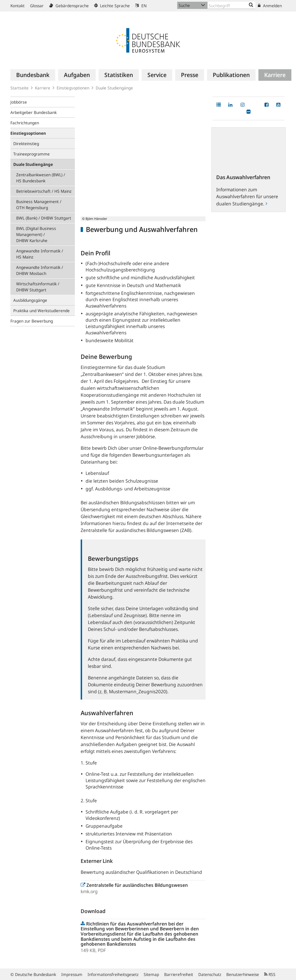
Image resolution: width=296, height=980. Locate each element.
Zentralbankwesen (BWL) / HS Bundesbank (41, 178)
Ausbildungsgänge (30, 300)
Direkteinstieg (26, 144)
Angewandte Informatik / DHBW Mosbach (40, 270)
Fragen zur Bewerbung (32, 321)
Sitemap (151, 974)
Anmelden (270, 6)
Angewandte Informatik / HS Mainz (40, 254)
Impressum (72, 974)
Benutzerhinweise (243, 974)
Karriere (43, 88)
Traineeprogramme (32, 154)
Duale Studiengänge (114, 88)
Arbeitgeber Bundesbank (34, 112)
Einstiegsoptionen (73, 88)
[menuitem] (33, 75)
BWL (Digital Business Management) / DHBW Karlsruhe (36, 234)
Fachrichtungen (25, 123)
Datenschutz (210, 974)
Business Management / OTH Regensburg (39, 205)
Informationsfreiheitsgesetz (113, 974)
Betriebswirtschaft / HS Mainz (44, 191)
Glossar (37, 6)
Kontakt (17, 6)
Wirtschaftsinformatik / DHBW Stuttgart (38, 287)
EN (141, 6)
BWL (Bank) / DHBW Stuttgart (44, 218)
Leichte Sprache (112, 6)
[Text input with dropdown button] (231, 5)
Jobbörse (19, 102)
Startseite (20, 88)
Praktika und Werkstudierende (41, 311)
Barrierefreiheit (179, 974)
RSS (270, 974)
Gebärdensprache (69, 6)
